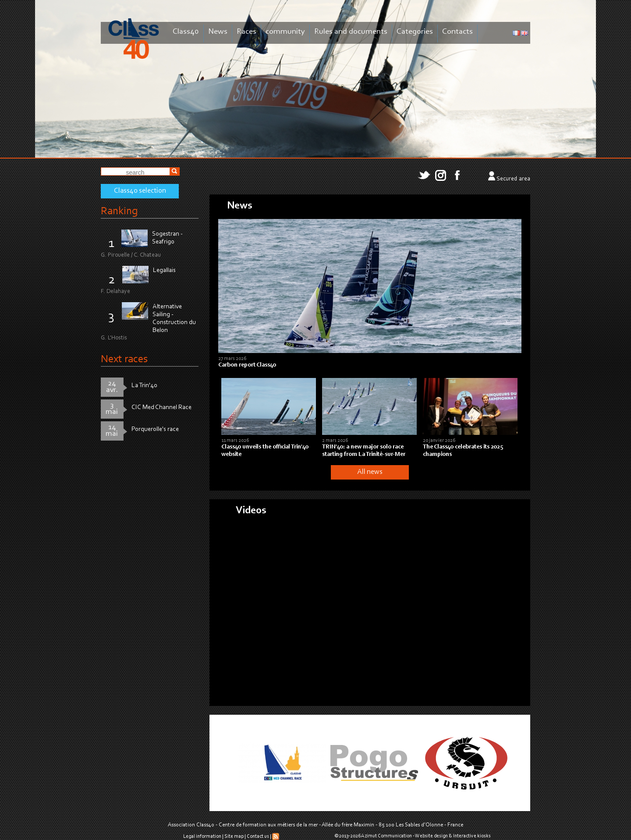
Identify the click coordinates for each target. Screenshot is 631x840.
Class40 (186, 32)
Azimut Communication (386, 836)
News (218, 32)
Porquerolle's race (155, 429)
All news (370, 472)
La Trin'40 (144, 386)
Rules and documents (351, 32)
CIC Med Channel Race (161, 408)
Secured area (513, 179)
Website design (431, 836)
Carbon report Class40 (247, 365)
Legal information (202, 836)
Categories (415, 32)
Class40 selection (140, 191)
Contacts (457, 32)
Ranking (119, 211)
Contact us (258, 836)
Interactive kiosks (472, 836)
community (285, 32)
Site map (234, 836)
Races (246, 32)
